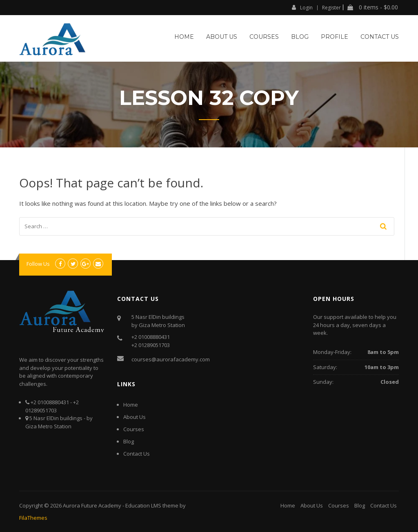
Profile (335, 37)
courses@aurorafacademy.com (171, 359)
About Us (222, 37)
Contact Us (380, 37)
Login (302, 7)
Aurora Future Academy (92, 505)
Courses (264, 37)
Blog (300, 37)
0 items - (373, 7)
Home (184, 37)
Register (331, 8)
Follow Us (38, 264)
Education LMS (143, 505)
